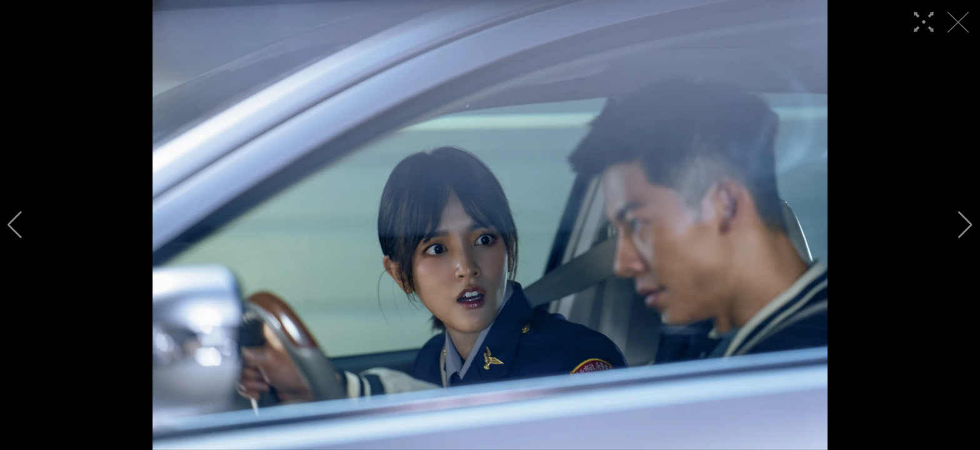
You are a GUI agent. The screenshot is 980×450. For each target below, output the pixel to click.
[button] (15, 225)
